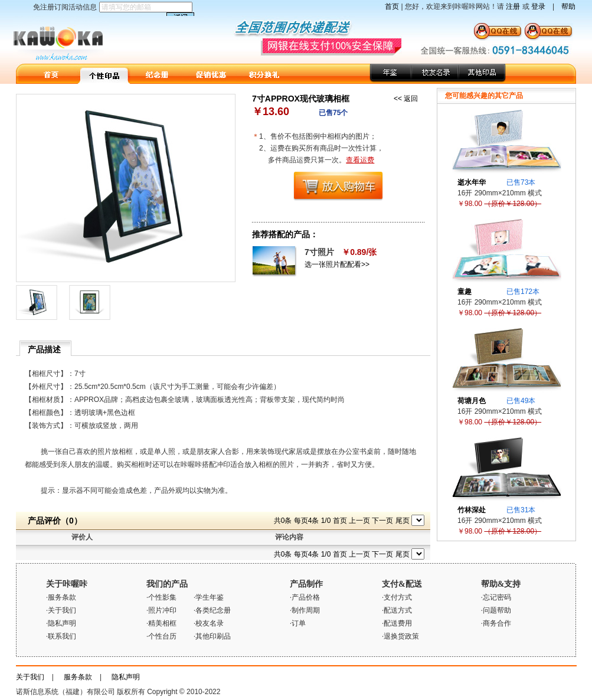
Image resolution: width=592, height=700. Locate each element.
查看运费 (360, 160)
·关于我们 (61, 610)
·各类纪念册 (212, 610)
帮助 (568, 6)
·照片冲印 (161, 610)
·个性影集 (161, 597)
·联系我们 (61, 636)
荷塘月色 (472, 401)
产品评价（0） (55, 521)
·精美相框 (161, 623)
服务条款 (78, 677)
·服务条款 (61, 597)
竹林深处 (472, 510)
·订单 (298, 623)
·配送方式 (397, 610)
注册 (513, 6)
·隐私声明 (61, 623)
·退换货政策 (400, 636)
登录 (538, 6)
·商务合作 (496, 623)
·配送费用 (397, 623)
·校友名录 (209, 623)
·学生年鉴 (209, 597)
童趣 (465, 292)
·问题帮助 (496, 610)
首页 (392, 6)
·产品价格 (305, 597)
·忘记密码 (496, 597)
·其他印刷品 (212, 636)
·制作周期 (305, 610)
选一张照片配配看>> (337, 264)
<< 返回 (406, 99)
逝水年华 (472, 182)
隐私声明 (126, 677)
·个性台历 (161, 636)
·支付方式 (397, 597)
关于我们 (30, 677)
